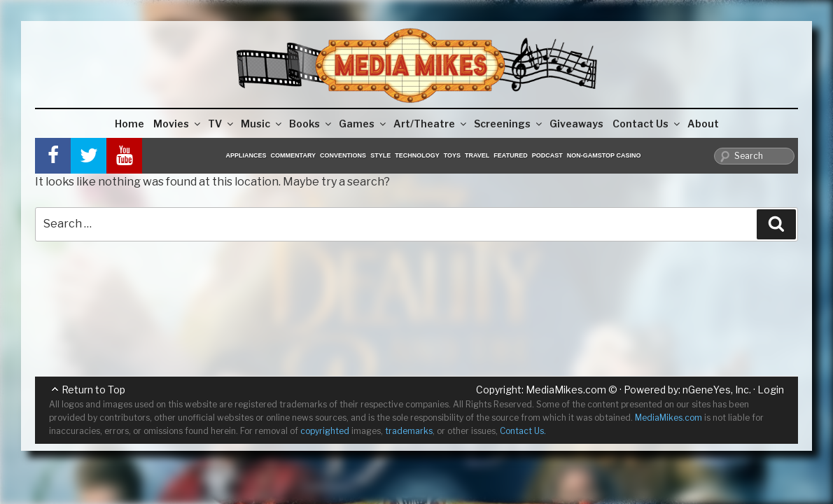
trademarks (409, 431)
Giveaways (576, 124)
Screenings (509, 124)
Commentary (294, 155)
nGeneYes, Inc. (717, 390)
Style (380, 155)
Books (311, 124)
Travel (477, 155)
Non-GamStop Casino (604, 155)
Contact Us (647, 124)
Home (129, 124)
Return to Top (93, 390)
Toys (452, 155)
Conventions (343, 155)
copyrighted (325, 431)
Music (262, 124)
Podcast (547, 155)
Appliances (246, 155)
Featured (510, 155)
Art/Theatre (431, 124)
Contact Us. (523, 431)
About (703, 124)
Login (771, 390)
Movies (178, 124)
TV (222, 124)
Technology (417, 155)
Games (363, 124)
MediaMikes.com (566, 390)
